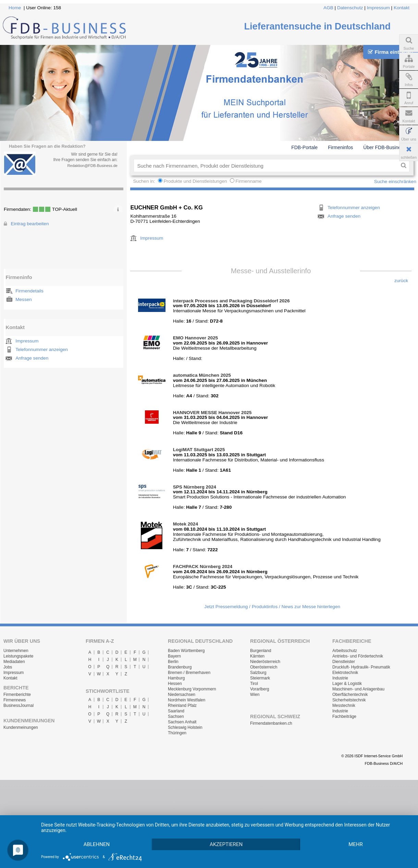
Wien (255, 695)
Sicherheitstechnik (349, 700)
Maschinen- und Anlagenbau (358, 689)
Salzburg (258, 673)
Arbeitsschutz (345, 651)
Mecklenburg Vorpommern (192, 689)
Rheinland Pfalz (182, 706)
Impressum (378, 8)
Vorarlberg (260, 689)
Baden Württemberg (186, 651)
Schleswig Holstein (185, 727)
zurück (401, 281)
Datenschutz (350, 8)
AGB (328, 8)
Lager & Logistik (347, 684)
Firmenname (248, 181)
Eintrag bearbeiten (30, 224)
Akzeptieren (232, 832)
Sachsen (176, 716)
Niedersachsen (182, 695)
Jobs (8, 667)
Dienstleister (344, 662)
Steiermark (260, 678)
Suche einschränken (395, 182)
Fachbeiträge (344, 716)
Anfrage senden (32, 358)
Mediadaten (14, 662)
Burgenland (261, 651)
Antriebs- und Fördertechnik (358, 656)
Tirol (254, 684)
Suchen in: (145, 181)
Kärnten (257, 656)
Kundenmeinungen (21, 727)
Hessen (175, 684)
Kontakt (402, 8)
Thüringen (177, 733)
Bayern (174, 656)
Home (15, 8)
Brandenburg (180, 667)
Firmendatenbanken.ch (271, 723)
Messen (24, 299)
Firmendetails (29, 291)
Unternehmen (16, 651)
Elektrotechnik (345, 673)
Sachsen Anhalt (182, 722)
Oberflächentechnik (350, 695)
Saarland (176, 711)
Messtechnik (344, 706)
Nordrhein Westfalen (187, 700)
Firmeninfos (340, 147)
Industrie (340, 678)
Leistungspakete (18, 656)
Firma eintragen (390, 52)
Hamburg (176, 678)
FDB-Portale (304, 147)
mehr (99, 844)
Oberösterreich (264, 667)
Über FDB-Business (384, 147)
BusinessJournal (19, 706)
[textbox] (266, 166)
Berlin (173, 662)
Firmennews (15, 700)
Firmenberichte (17, 695)
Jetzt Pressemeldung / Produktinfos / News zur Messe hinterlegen (272, 607)
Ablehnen (99, 832)
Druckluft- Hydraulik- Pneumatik (361, 667)
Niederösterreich (265, 662)
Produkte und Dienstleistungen (195, 181)
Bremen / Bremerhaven (189, 673)
